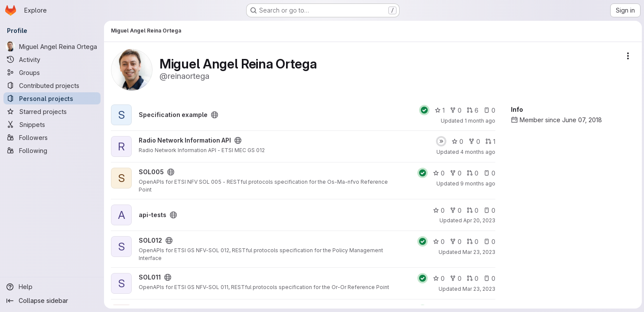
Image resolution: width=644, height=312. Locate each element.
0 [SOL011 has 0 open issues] (488, 278)
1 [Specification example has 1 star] (438, 110)
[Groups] (52, 72)
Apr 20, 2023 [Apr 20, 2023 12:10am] (478, 220)
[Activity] (52, 59)
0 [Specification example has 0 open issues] (488, 110)
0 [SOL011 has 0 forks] (454, 278)
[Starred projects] (52, 111)
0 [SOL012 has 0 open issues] (488, 242)
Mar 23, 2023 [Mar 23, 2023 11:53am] (478, 289)
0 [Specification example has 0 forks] (454, 110)
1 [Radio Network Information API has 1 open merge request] (489, 141)
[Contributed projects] (52, 85)
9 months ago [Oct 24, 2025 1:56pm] (476, 184)
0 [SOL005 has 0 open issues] (488, 173)
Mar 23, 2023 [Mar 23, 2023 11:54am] (478, 252)
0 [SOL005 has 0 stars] (437, 173)
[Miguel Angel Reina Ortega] (52, 46)
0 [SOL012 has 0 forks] (454, 242)
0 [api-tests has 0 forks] (454, 210)
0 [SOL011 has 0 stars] (437, 278)
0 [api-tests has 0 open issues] (488, 210)
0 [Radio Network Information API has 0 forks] (473, 141)
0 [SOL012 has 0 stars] (437, 242)
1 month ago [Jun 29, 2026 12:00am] (479, 121)
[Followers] (52, 137)
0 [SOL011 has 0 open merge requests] (471, 278)
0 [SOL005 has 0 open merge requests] (471, 173)
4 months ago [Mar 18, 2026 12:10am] (476, 152)
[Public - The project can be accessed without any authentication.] (215, 115)
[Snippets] (52, 124)
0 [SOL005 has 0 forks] (454, 173)
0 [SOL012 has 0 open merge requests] (471, 242)
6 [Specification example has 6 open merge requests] (471, 110)
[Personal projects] (52, 98)
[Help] (52, 287)
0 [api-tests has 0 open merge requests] (471, 210)
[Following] (52, 150)
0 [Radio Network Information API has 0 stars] (456, 141)
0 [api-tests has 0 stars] (437, 210)
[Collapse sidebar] (52, 301)
